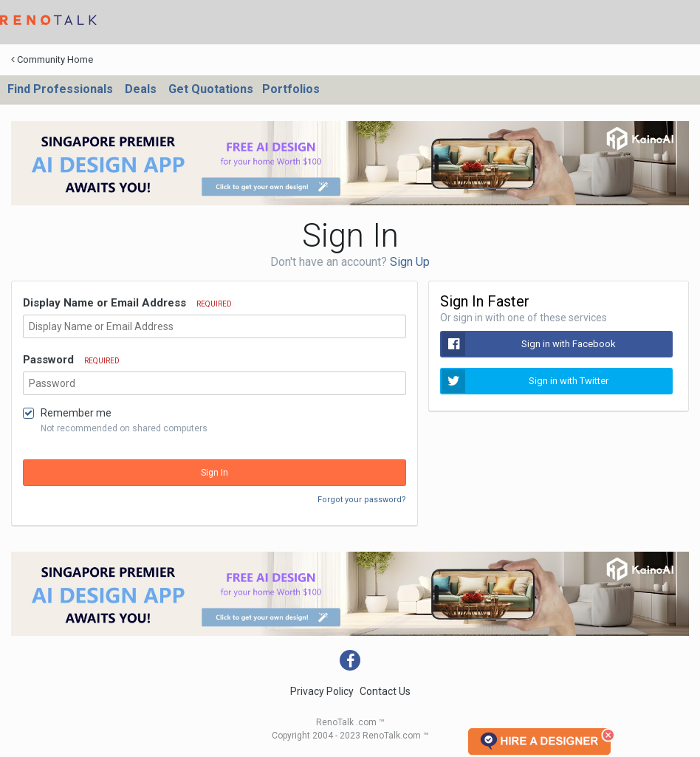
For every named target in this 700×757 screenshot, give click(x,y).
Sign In (215, 473)
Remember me (76, 413)
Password (71, 360)
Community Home (52, 59)
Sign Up (410, 262)
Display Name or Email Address (127, 303)
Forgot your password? (362, 500)
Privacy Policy (322, 691)
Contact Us (385, 691)
